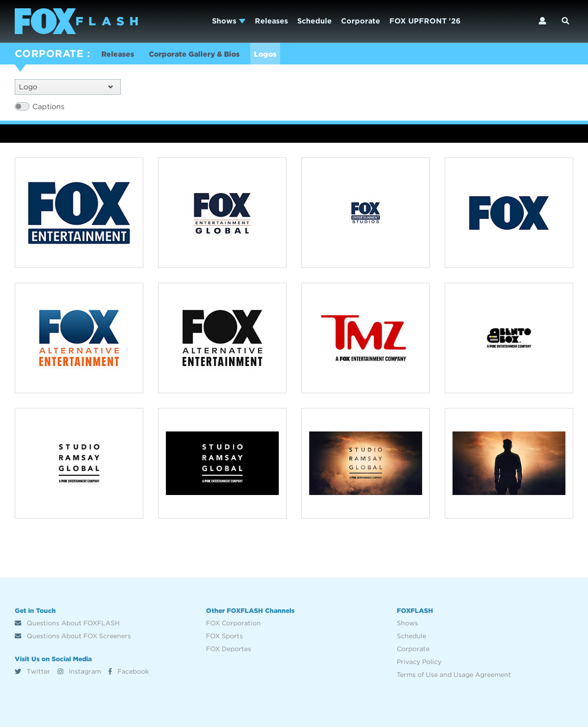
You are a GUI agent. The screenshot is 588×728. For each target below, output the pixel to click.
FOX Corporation (233, 624)
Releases (271, 21)
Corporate (361, 21)
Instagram (79, 672)
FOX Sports (224, 637)
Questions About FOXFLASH (67, 624)
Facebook (129, 672)
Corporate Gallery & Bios (197, 55)
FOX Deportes (229, 650)
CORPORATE (49, 53)
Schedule (315, 21)
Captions (48, 107)
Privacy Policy (419, 663)
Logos (270, 55)
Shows (229, 21)
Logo (66, 87)
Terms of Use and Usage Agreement (454, 676)
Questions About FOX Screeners (73, 637)
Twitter (32, 672)
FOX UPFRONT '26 (425, 21)
